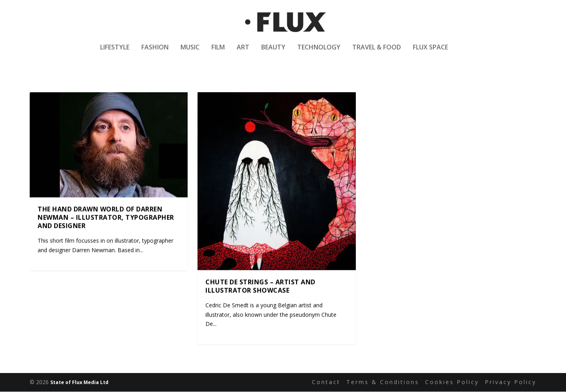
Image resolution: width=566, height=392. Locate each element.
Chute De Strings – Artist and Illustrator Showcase (260, 287)
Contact (326, 383)
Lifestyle (115, 53)
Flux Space (430, 53)
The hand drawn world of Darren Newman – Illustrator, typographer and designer (106, 218)
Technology (319, 53)
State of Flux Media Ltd (79, 383)
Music (190, 53)
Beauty (273, 53)
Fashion (155, 53)
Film (218, 53)
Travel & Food (377, 53)
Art (243, 53)
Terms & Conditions (383, 383)
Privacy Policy (511, 383)
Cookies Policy (452, 383)
